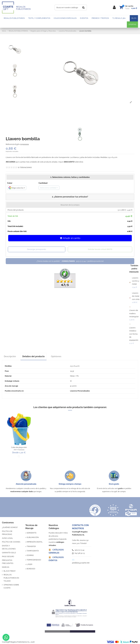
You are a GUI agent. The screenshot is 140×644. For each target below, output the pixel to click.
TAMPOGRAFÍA (33, 551)
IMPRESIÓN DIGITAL (35, 542)
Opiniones (56, 356)
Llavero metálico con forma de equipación (134, 334)
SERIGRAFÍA (32, 533)
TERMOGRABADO (34, 560)
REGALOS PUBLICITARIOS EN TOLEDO (11, 578)
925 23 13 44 (78, 550)
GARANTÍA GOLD (9, 553)
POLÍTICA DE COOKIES (11, 542)
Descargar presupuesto (37, 249)
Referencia (10, 144)
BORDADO (31, 569)
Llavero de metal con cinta (136, 296)
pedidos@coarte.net (81, 563)
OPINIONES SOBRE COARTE (11, 586)
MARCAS (6, 567)
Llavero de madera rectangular (134, 313)
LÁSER (29, 564)
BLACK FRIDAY (10, 571)
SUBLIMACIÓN (33, 537)
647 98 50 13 (78, 553)
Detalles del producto (34, 356)
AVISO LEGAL (8, 538)
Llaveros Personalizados (80, 391)
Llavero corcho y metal (136, 281)
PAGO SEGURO (8, 556)
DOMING (30, 555)
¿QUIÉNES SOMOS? (10, 527)
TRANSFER (31, 546)
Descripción (10, 356)
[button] (70, 197)
